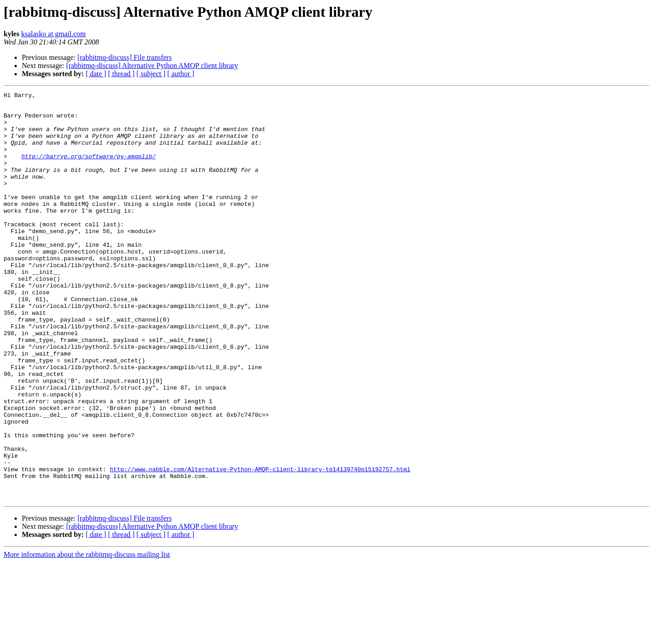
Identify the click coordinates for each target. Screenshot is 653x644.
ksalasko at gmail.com (54, 34)
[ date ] (96, 74)
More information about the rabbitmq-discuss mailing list (87, 636)
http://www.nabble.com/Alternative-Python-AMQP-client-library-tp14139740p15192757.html (260, 545)
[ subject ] (151, 74)
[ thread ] (121, 74)
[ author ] (181, 74)
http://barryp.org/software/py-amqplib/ (88, 170)
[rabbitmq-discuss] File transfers (125, 57)
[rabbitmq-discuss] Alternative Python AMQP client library (152, 66)
